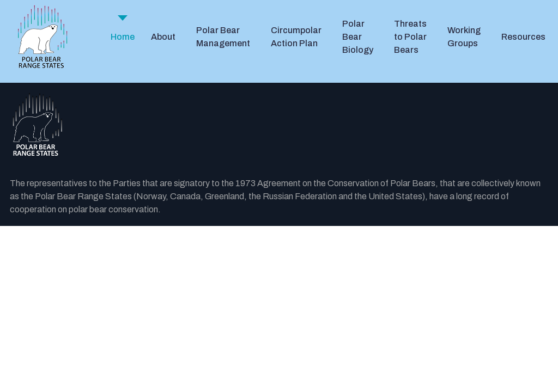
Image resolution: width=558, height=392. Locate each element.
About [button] (163, 37)
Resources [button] (523, 37)
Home (123, 37)
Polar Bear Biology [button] (358, 37)
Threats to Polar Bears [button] (410, 37)
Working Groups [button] (464, 37)
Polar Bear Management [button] (223, 37)
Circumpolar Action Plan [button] (296, 37)
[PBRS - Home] (43, 37)
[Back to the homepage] (279, 125)
